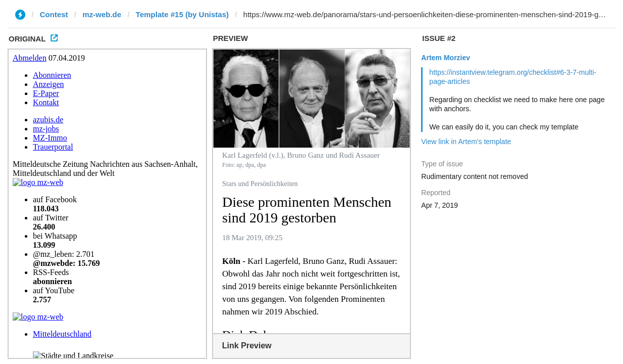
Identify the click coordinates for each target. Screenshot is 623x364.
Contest (54, 14)
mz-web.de (102, 14)
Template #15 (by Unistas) (182, 14)
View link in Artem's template (466, 142)
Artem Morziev (445, 58)
